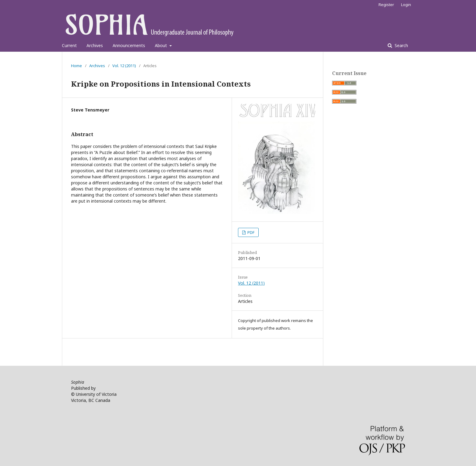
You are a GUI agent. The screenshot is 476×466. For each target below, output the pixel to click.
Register (386, 5)
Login (406, 5)
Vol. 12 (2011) (124, 66)
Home (76, 66)
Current (69, 45)
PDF (250, 232)
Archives (95, 45)
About (161, 45)
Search (401, 45)
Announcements (129, 45)
